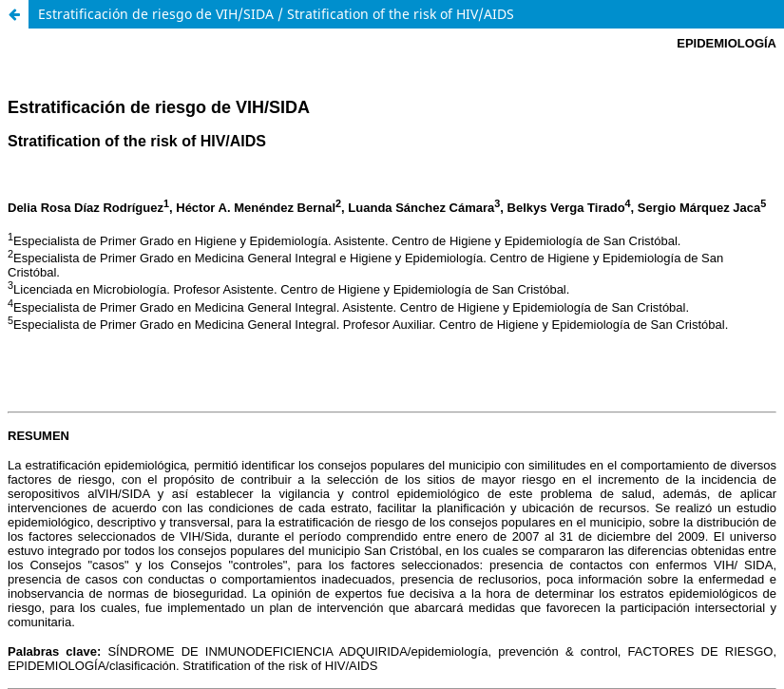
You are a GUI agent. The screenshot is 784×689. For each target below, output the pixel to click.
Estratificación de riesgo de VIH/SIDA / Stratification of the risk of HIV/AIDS (276, 14)
